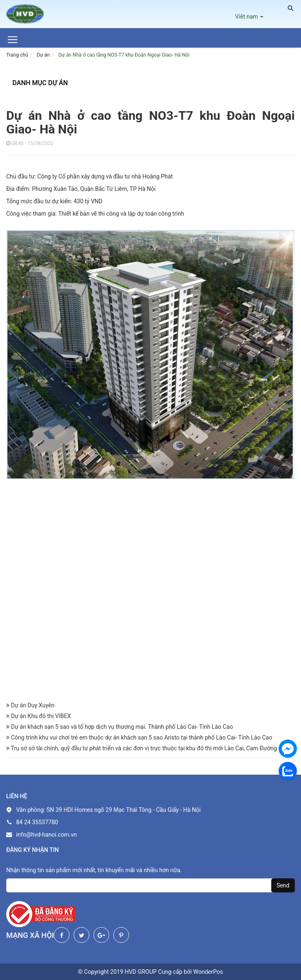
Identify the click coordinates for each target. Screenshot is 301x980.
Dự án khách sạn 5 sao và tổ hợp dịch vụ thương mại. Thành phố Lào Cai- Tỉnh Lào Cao (119, 727)
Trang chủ (17, 55)
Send (283, 885)
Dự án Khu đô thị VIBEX (38, 716)
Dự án (43, 55)
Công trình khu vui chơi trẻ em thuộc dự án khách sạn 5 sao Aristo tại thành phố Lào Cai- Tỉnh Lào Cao (139, 737)
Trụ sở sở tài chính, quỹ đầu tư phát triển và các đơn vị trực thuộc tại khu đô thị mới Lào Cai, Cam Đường (142, 748)
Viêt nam (249, 17)
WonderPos (208, 972)
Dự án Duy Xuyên (30, 705)
